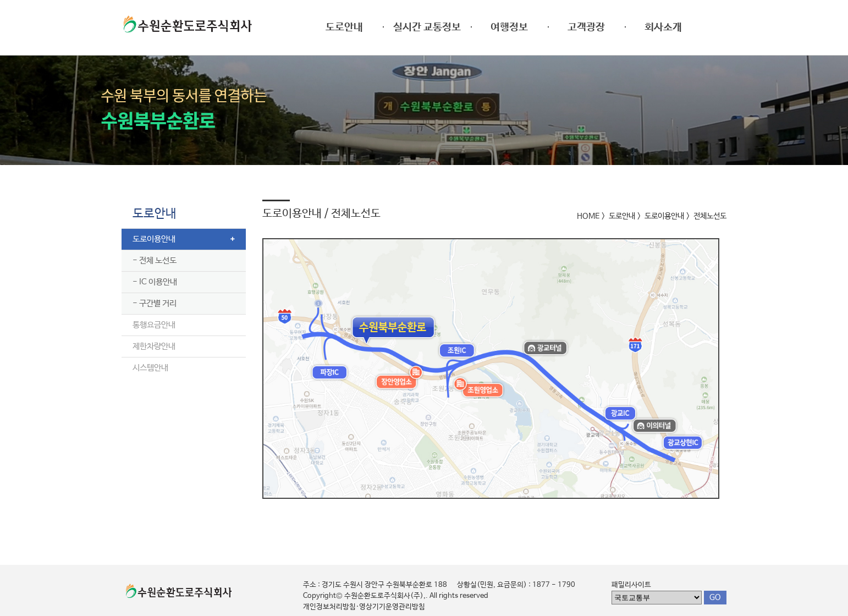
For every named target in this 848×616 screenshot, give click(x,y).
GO (715, 597)
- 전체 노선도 (155, 260)
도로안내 (155, 214)
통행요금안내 (154, 325)
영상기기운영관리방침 (392, 607)
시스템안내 (150, 368)
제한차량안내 (154, 346)
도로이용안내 (154, 239)
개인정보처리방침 (329, 607)
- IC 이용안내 (155, 282)
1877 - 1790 (554, 585)
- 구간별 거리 (155, 303)
